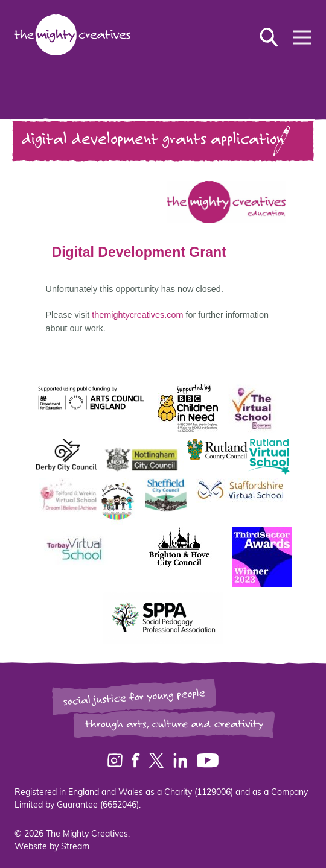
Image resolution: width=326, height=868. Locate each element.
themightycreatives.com (150, 315)
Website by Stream (52, 847)
